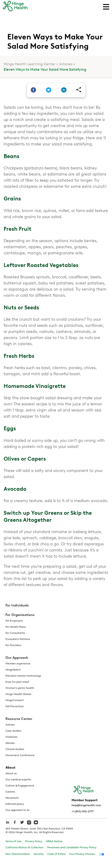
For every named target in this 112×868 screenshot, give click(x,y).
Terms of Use (14, 841)
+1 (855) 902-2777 (83, 811)
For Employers (14, 621)
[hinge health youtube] (36, 822)
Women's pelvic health (20, 688)
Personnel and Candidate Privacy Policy (72, 847)
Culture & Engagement (20, 786)
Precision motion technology (23, 676)
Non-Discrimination (18, 854)
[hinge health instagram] (29, 822)
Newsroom (12, 798)
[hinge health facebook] (15, 825)
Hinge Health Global (18, 694)
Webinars (11, 737)
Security (39, 854)
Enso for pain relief (17, 682)
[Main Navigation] (106, 6)
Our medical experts (18, 779)
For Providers (13, 645)
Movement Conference (20, 755)
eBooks (10, 743)
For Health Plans (16, 627)
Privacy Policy (34, 841)
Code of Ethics (56, 854)
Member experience (18, 664)
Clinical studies (15, 749)
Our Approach (17, 658)
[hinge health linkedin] (7, 825)
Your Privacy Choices (82, 854)
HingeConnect (15, 700)
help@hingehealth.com (86, 805)
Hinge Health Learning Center (30, 64)
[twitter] (49, 90)
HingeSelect (13, 670)
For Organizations (20, 615)
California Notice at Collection (25, 847)
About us (11, 773)
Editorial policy (15, 804)
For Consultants (15, 633)
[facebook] (33, 90)
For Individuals (17, 605)
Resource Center (19, 719)
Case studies (13, 731)
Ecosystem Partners (18, 639)
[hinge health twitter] (22, 825)
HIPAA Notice (54, 841)
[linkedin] (64, 90)
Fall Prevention (15, 706)
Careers (10, 792)
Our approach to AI (17, 810)
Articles (66, 64)
